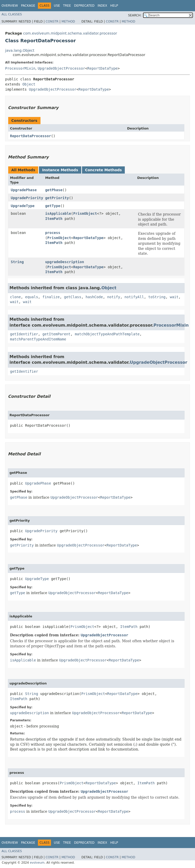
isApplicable (58, 213)
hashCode (94, 297)
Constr (52, 22)
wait (174, 297)
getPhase (54, 190)
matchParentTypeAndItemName (38, 339)
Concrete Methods (104, 170)
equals (32, 297)
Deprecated (84, 6)
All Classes (12, 14)
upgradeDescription (65, 262)
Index (102, 6)
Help (114, 6)
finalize (51, 297)
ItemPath (54, 219)
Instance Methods (60, 170)
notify (114, 297)
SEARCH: (135, 15)
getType (53, 206)
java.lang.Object (20, 50)
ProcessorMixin (20, 68)
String (17, 262)
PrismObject (85, 213)
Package (28, 6)
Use (57, 6)
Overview (10, 6)
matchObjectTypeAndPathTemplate (107, 334)
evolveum (37, 863)
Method (68, 22)
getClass (73, 297)
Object (29, 84)
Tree (67, 6)
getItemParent (56, 334)
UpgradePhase (24, 190)
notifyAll (134, 297)
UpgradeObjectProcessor (61, 68)
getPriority (57, 198)
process (53, 233)
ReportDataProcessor (30, 136)
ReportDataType (102, 68)
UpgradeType (23, 206)
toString (157, 297)
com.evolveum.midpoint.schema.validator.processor (70, 33)
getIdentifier (24, 334)
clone (15, 297)
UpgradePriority (27, 198)
